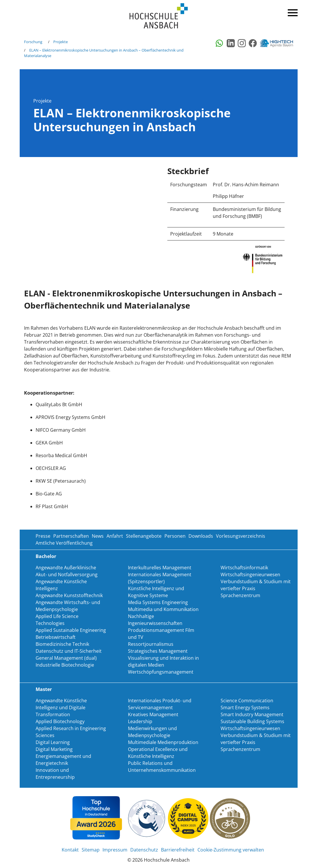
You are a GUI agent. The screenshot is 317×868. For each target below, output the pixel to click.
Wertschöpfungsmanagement (161, 672)
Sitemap (91, 850)
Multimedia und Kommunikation (163, 609)
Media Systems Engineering (158, 602)
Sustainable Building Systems (252, 721)
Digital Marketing (54, 749)
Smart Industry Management (252, 714)
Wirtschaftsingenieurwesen (250, 575)
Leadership (140, 721)
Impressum (115, 850)
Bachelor (46, 556)
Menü (292, 12)
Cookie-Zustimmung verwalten (231, 850)
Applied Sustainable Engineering (71, 630)
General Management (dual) (66, 658)
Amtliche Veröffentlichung (64, 543)
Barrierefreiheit (178, 850)
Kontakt (70, 850)
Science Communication (247, 701)
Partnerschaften (71, 536)
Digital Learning (53, 742)
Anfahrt (115, 536)
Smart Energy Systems (245, 707)
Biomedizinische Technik (62, 644)
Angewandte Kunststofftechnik (69, 595)
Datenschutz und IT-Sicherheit (69, 651)
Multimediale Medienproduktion (163, 742)
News (98, 536)
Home (159, 16)
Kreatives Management (153, 714)
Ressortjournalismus (151, 644)
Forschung (33, 42)
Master (44, 689)
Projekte (61, 42)
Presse (43, 536)
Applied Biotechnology (60, 721)
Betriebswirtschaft (56, 637)
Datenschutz (144, 850)
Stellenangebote (144, 536)
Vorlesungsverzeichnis (241, 536)
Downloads (201, 536)
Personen (175, 536)
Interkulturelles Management (160, 568)
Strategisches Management (158, 651)
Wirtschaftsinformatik (244, 568)
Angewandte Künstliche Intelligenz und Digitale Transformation (61, 707)
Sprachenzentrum (240, 595)
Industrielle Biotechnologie (65, 665)
